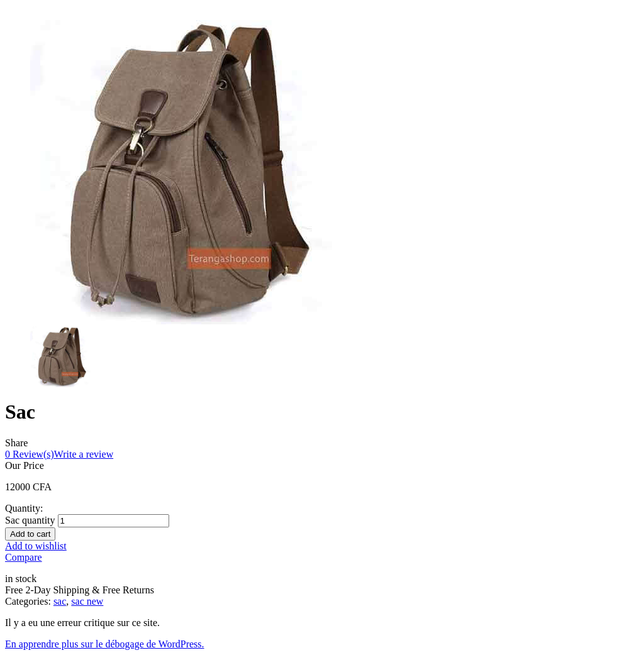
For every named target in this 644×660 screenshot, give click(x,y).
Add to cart (30, 534)
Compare (24, 557)
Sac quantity (30, 520)
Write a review (84, 454)
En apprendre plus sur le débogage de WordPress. (105, 644)
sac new (87, 601)
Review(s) (30, 454)
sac (60, 601)
